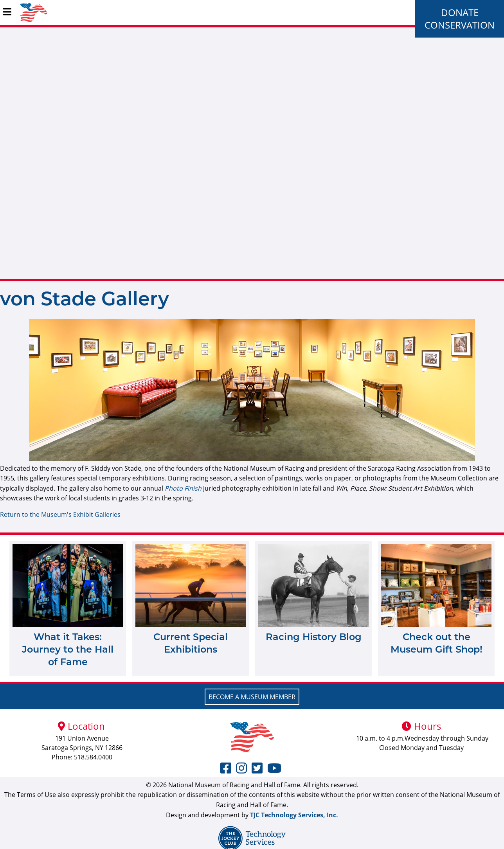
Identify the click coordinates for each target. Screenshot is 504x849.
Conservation (460, 25)
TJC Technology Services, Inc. (294, 815)
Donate (460, 12)
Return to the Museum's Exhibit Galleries (60, 514)
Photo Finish (183, 488)
